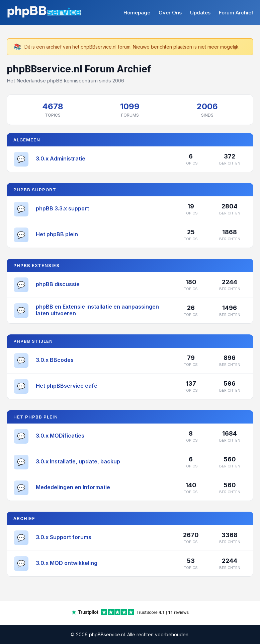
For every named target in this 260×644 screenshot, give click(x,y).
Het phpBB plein (57, 234)
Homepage (137, 13)
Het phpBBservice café (67, 386)
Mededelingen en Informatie (73, 487)
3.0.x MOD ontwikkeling (67, 563)
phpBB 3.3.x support (62, 208)
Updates (200, 13)
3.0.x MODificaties (60, 436)
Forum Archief (236, 13)
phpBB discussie (58, 284)
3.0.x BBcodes (55, 360)
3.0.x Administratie (61, 158)
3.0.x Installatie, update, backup (78, 461)
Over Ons (170, 13)
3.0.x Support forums (64, 537)
